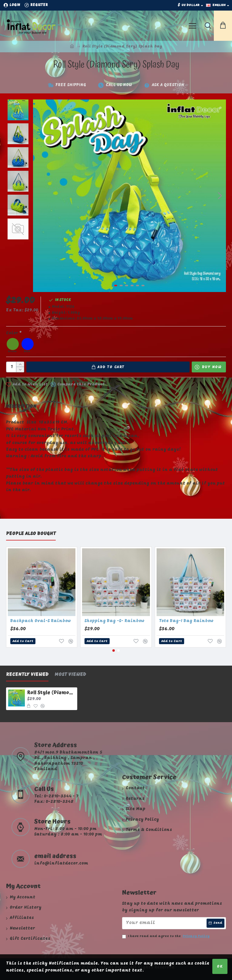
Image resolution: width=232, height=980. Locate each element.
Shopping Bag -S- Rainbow (114, 621)
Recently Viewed (27, 675)
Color (12, 333)
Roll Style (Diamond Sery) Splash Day (51, 693)
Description (21, 407)
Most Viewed (70, 675)
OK (220, 967)
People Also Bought (31, 534)
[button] (220, 196)
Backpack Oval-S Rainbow (41, 621)
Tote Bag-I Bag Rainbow (186, 621)
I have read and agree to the (166, 936)
